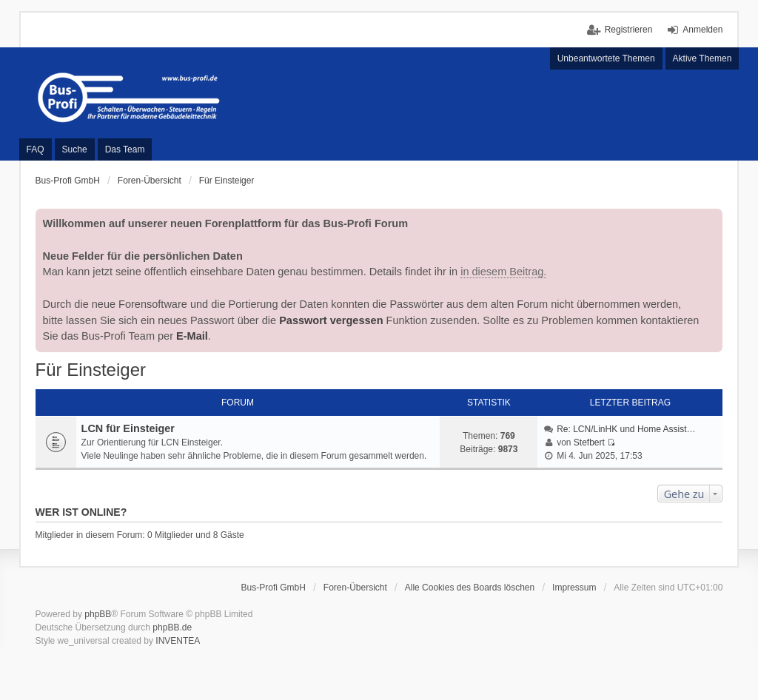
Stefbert (589, 442)
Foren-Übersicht (355, 588)
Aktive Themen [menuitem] (702, 58)
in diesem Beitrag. (503, 272)
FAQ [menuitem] (36, 149)
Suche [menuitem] (75, 149)
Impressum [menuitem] (574, 588)
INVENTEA (178, 641)
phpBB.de (172, 627)
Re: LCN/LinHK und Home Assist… (626, 429)
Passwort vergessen (331, 320)
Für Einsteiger (91, 370)
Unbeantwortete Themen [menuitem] (606, 58)
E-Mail (192, 336)
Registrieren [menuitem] (629, 30)
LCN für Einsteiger (128, 428)
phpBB (98, 614)
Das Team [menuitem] (125, 149)
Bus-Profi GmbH (274, 588)
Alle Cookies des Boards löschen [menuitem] (470, 588)
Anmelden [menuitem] (702, 30)
